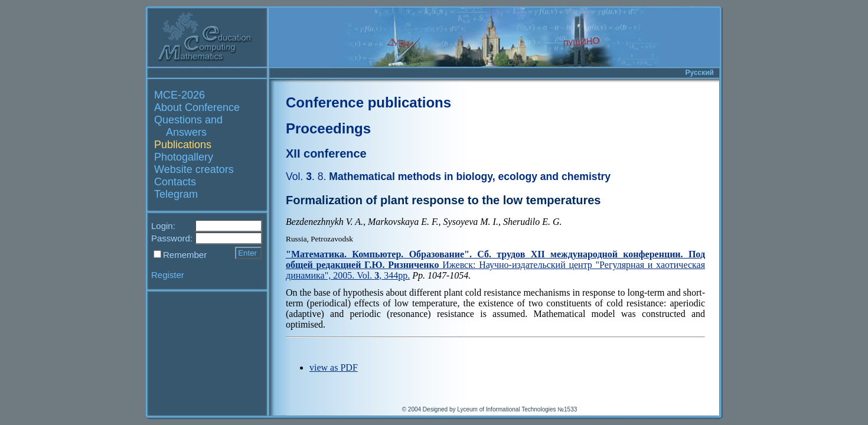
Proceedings (328, 128)
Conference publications (368, 102)
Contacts (175, 182)
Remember (185, 255)
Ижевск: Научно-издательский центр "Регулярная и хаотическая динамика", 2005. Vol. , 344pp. (495, 265)
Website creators (194, 169)
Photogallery (184, 157)
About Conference (197, 107)
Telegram (176, 194)
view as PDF (334, 367)
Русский (700, 73)
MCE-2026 (180, 95)
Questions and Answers (188, 126)
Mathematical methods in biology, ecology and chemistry (448, 176)
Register (168, 275)
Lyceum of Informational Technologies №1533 (517, 409)
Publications (183, 145)
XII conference (326, 153)
